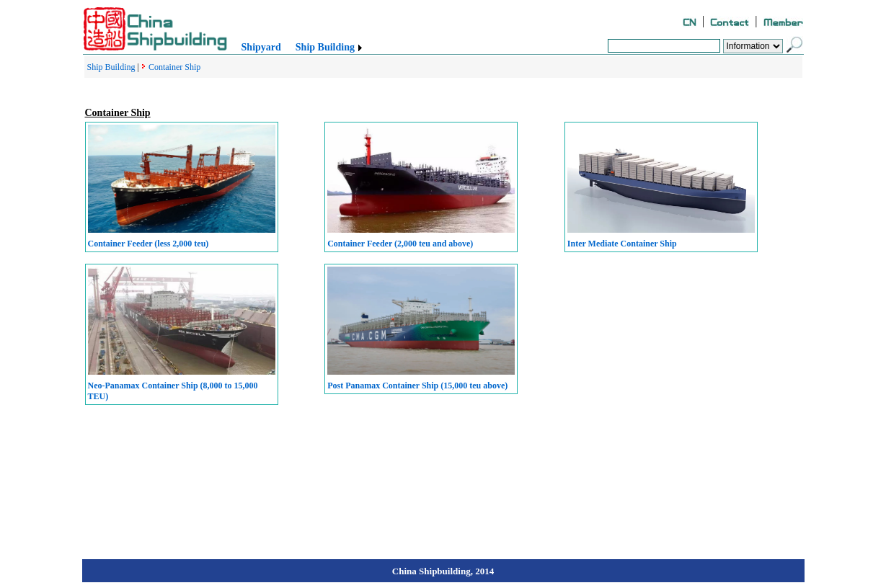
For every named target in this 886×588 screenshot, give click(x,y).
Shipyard (261, 47)
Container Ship (174, 67)
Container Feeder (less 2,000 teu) (149, 244)
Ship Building (325, 47)
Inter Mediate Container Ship (622, 244)
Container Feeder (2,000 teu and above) (400, 244)
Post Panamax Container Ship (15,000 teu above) (417, 386)
